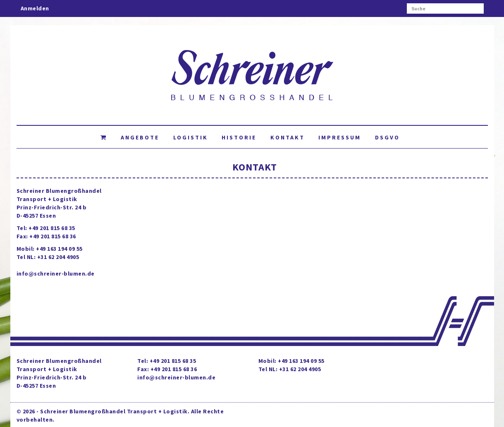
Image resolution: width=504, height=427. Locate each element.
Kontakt (288, 137)
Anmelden (35, 8)
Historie (239, 137)
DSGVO (387, 137)
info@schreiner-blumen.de (56, 273)
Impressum (340, 137)
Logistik (191, 137)
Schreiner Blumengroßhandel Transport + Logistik (114, 411)
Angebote (140, 137)
